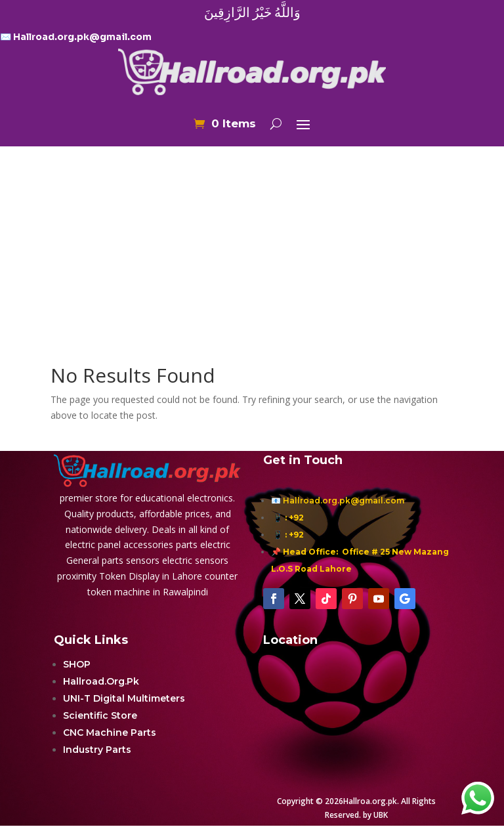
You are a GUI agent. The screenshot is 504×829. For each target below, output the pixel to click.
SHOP (77, 664)
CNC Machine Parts (110, 733)
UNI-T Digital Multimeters (124, 698)
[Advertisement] (252, 229)
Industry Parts (97, 750)
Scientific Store (100, 715)
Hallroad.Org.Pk (101, 681)
